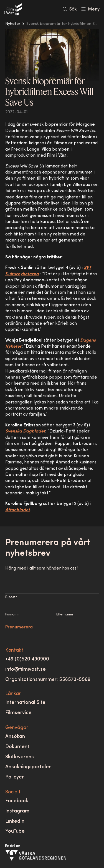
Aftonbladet (18, 510)
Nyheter (13, 24)
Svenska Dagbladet (25, 431)
